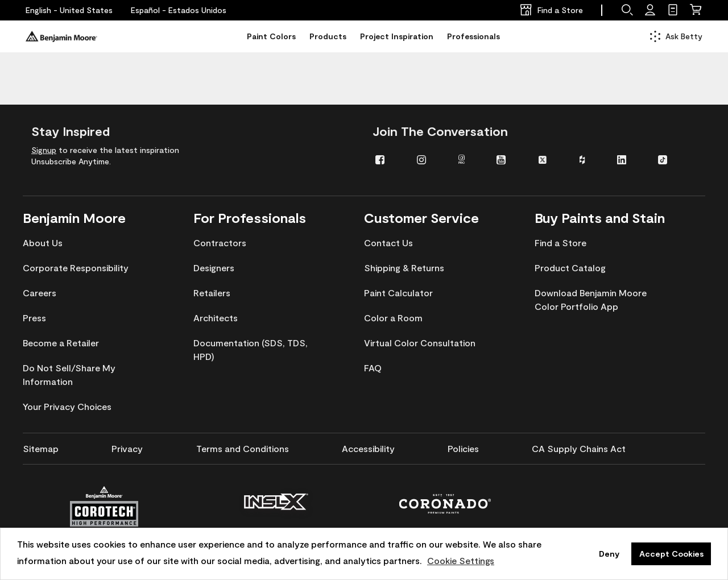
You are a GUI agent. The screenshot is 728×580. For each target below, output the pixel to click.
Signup (44, 150)
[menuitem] (388, 159)
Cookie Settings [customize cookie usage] (461, 560)
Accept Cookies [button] (671, 554)
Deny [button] (609, 554)
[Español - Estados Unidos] (179, 10)
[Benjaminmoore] (61, 36)
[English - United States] (69, 10)
